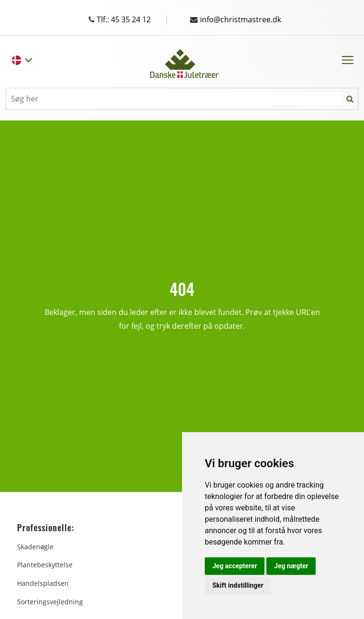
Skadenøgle (35, 547)
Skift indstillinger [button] (238, 585)
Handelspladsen (43, 583)
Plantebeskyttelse (45, 565)
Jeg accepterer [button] (235, 566)
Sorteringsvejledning (50, 602)
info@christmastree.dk (236, 19)
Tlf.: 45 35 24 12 (129, 19)
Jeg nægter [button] (291, 566)
